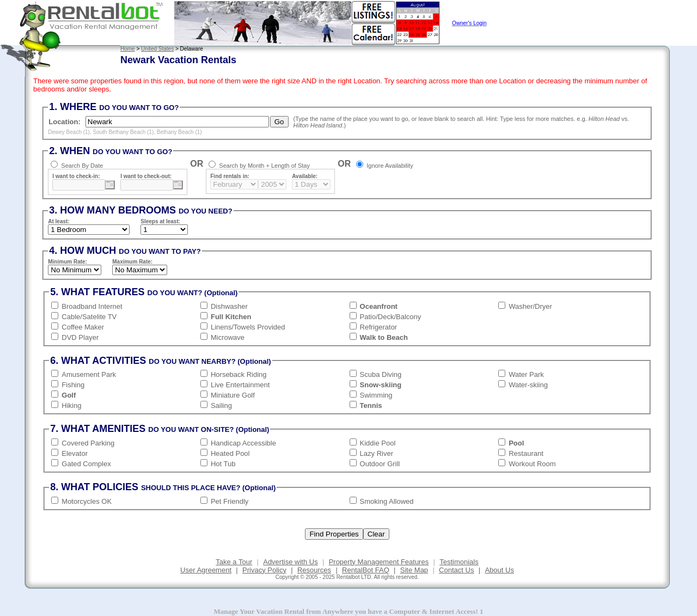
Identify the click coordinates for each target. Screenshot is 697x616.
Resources (314, 570)
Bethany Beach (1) (179, 132)
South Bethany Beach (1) (124, 132)
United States (157, 49)
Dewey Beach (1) (69, 132)
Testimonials (459, 562)
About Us (499, 570)
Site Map (414, 570)
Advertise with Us (290, 562)
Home (128, 49)
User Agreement (206, 570)
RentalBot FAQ (366, 570)
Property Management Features (379, 562)
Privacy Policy (264, 570)
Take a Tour (234, 562)
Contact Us (456, 570)
